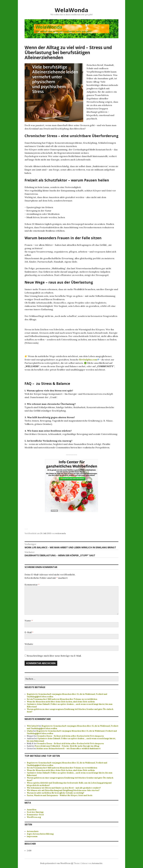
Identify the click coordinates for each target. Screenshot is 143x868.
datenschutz (33, 831)
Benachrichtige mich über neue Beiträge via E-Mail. (54, 656)
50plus (30, 731)
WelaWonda (71, 10)
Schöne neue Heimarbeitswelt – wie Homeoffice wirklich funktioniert (69, 749)
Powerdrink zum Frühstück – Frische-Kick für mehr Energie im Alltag (67, 746)
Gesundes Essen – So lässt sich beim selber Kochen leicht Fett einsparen (70, 736)
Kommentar (32, 585)
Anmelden (32, 810)
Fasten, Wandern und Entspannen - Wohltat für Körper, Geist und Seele (60, 795)
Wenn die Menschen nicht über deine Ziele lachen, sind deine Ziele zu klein (61, 702)
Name (29, 621)
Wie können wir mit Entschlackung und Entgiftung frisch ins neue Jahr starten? (63, 790)
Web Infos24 (33, 726)
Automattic (97, 863)
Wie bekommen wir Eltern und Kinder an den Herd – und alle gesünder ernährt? (64, 788)
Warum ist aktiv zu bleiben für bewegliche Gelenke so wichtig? (55, 793)
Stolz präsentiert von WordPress (55, 863)
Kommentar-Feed (35, 815)
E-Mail (29, 632)
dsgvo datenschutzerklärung (40, 834)
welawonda (61, 533)
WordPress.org (34, 817)
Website (29, 644)
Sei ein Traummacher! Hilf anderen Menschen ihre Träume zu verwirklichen (62, 699)
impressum (32, 836)
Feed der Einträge (35, 812)
